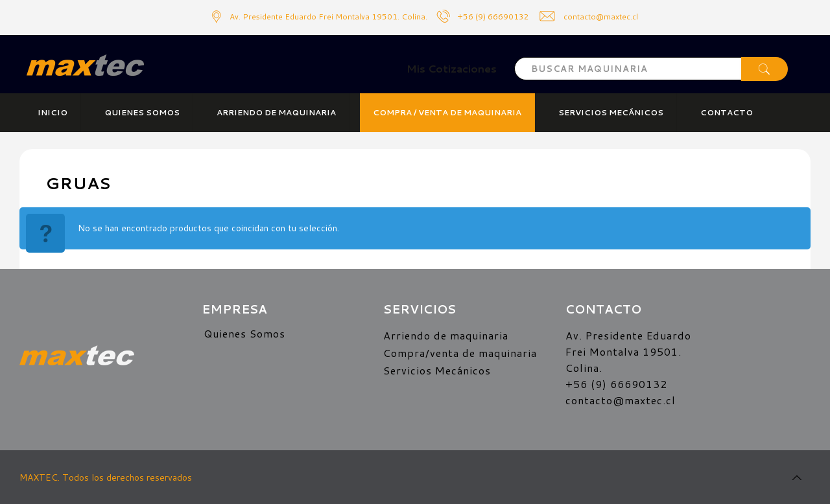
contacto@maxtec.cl (621, 400)
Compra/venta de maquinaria (460, 353)
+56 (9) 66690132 (493, 17)
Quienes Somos (244, 333)
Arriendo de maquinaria (446, 335)
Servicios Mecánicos (437, 370)
